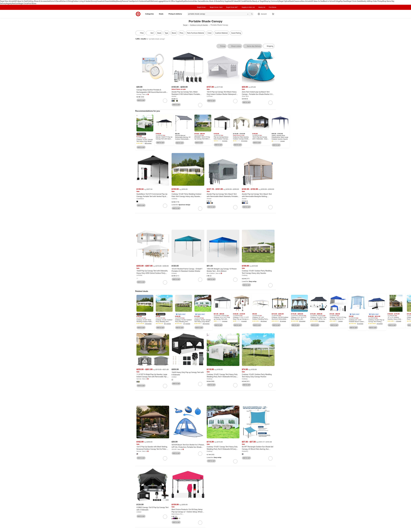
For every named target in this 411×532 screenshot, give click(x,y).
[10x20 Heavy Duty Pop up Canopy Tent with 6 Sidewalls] (188, 374)
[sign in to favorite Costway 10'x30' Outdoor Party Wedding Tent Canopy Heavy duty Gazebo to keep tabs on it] (270, 286)
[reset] (248, 14)
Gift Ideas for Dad (21, 1)
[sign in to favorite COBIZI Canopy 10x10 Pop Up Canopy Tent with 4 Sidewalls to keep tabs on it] (165, 518)
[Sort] (150, 33)
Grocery (94, 1)
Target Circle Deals (354, 1)
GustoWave (140, 199)
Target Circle (23, 3)
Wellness (154, 1)
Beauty (119, 1)
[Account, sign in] (263, 14)
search (252, 14)
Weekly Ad (365, 1)
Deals (291, 1)
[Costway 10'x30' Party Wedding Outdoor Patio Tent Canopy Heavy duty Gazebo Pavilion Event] (188, 195)
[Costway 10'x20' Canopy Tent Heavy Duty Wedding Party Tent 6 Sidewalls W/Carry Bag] (223, 449)
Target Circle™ (201, 7)
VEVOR (174, 450)
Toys (183, 1)
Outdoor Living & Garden (82, 1)
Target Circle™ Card (216, 7)
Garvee (139, 380)
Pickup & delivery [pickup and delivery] (176, 14)
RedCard (15, 3)
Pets (247, 1)
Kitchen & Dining (66, 1)
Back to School (329, 1)
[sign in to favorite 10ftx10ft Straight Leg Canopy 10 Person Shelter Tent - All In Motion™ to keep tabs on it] (235, 280)
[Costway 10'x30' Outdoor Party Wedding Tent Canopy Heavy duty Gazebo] (258, 273)
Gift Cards (242, 1)
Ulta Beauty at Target (257, 1)
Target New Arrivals (7, 1)
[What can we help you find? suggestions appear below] (220, 14)
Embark (174, 274)
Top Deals (344, 1)
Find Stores (32, 3)
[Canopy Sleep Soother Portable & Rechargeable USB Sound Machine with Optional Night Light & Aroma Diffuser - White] (153, 91)
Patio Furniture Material (195, 33)
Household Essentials (105, 1)
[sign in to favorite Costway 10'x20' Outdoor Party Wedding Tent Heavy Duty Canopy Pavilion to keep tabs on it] (270, 386)
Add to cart (141, 100)
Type (167, 33)
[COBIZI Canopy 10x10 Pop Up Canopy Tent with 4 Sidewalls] (153, 510)
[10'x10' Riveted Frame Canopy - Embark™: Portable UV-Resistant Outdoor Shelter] (188, 271)
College (337, 1)
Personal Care (127, 1)
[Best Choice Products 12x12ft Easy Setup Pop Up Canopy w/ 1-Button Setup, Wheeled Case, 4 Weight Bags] (188, 511)
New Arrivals (306, 1)
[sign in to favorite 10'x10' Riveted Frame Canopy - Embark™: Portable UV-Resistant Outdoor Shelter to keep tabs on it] (200, 280)
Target (185, 25)
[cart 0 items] (273, 14)
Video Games (198, 1)
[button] (141, 134)
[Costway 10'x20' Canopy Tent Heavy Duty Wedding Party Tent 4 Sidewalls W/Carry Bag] (223, 376)
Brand (174, 33)
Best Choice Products (178, 515)
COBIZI (174, 378)
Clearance (297, 1)
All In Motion (211, 274)
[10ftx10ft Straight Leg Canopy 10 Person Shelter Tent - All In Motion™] (223, 271)
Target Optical (284, 1)
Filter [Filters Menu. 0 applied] (140, 33)
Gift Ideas (234, 1)
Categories (150, 14)
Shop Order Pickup (376, 1)
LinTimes (210, 96)
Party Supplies (226, 1)
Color (210, 33)
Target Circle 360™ (232, 7)
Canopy (139, 94)
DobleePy (245, 452)
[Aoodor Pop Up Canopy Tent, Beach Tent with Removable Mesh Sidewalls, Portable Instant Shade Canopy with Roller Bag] (223, 195)
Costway (174, 199)
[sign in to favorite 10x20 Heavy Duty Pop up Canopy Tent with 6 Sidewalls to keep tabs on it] (200, 385)
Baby (115, 1)
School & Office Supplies (173, 1)
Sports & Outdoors (139, 1)
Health (148, 1)
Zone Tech (245, 96)
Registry (9, 3)
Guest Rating (236, 33)
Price (182, 33)
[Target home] (138, 14)
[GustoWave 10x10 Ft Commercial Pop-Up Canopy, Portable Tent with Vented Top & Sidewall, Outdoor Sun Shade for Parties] (153, 195)
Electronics (189, 1)
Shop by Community (272, 1)
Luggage (160, 1)
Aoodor (174, 96)
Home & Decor (55, 1)
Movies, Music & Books (212, 1)
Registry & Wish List (248, 7)
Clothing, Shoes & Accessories (38, 1)
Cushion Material (221, 33)
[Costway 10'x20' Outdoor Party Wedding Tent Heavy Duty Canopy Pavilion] (258, 376)
